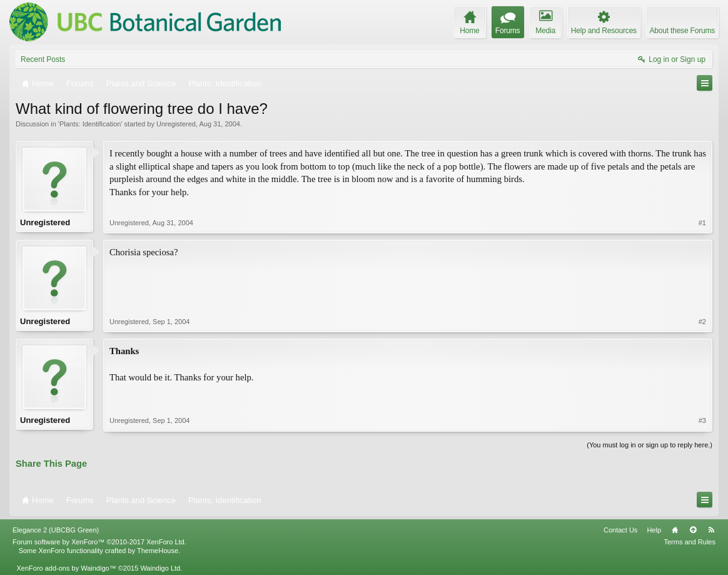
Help (654, 530)
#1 (702, 223)
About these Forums (682, 31)
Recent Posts (43, 59)
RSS (711, 530)
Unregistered (176, 124)
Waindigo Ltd (160, 568)
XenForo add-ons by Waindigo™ (66, 568)
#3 (702, 420)
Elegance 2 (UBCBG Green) (56, 530)
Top (693, 530)
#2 (702, 322)
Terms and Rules (690, 542)
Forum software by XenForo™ (99, 542)
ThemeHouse (158, 551)
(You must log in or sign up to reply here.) (650, 445)
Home (675, 530)
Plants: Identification (90, 124)
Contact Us (620, 530)
